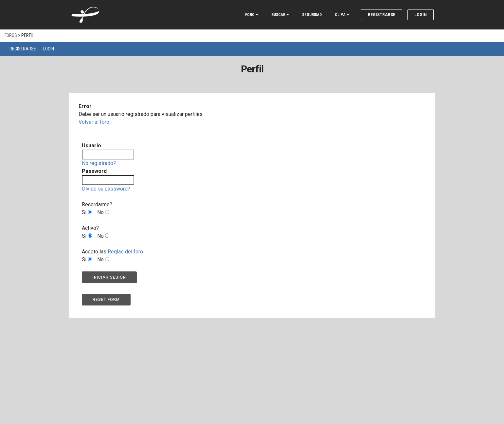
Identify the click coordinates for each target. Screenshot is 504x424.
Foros (11, 35)
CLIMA (340, 15)
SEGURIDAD (312, 15)
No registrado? (99, 163)
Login (421, 15)
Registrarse (382, 15)
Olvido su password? (106, 189)
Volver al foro (94, 122)
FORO (250, 15)
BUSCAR (278, 15)
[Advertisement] (252, 367)
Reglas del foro (125, 252)
